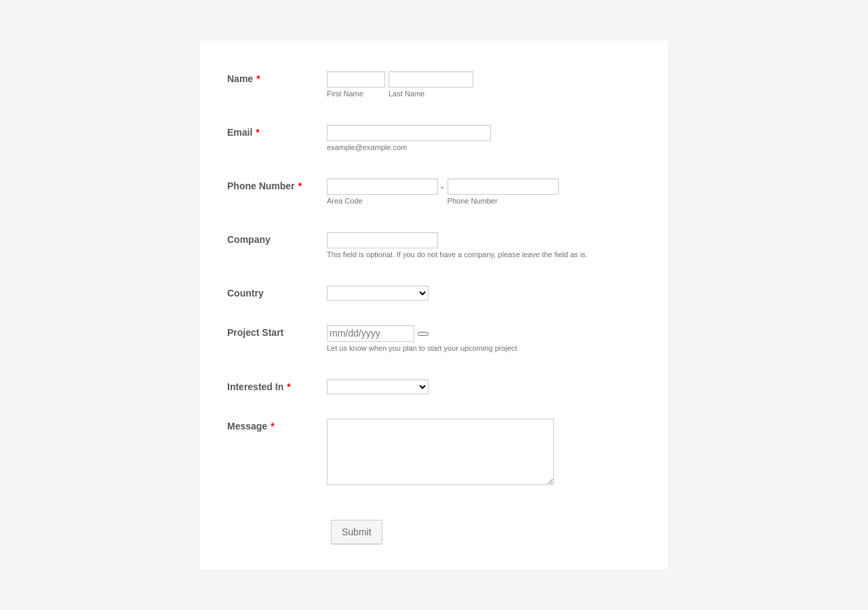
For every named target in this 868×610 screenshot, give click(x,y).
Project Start (255, 332)
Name (244, 79)
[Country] (378, 293)
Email (243, 132)
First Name (345, 94)
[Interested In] (378, 387)
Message (251, 426)
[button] (423, 334)
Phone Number (264, 186)
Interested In (259, 387)
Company (249, 240)
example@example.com (367, 147)
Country (245, 293)
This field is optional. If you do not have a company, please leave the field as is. (457, 254)
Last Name (407, 94)
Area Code (345, 201)
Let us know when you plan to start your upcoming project (422, 348)
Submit (357, 532)
